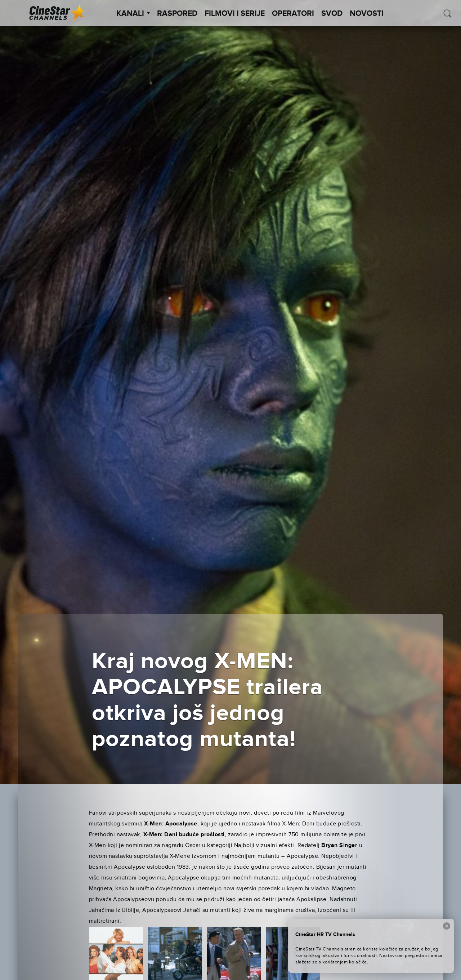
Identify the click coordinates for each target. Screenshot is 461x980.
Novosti (367, 14)
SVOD (332, 14)
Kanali (133, 14)
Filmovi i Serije (235, 14)
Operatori (293, 14)
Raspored (177, 14)
